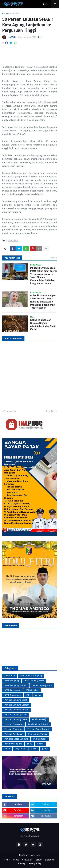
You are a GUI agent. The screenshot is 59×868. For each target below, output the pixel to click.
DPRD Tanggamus (13, 695)
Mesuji (38, 695)
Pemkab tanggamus (38, 734)
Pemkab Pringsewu (13, 729)
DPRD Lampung (12, 681)
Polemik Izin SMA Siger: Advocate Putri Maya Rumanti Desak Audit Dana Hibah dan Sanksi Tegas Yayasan (43, 302)
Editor (39, 860)
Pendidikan (15, 14)
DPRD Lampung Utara (42, 685)
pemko (34, 749)
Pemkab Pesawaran (14, 724)
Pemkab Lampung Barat (16, 700)
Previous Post (10, 411)
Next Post (51, 411)
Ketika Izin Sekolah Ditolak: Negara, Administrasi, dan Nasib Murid (43, 325)
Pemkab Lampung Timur (16, 715)
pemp (45, 749)
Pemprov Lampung (13, 744)
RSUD (30, 744)
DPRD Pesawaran (12, 690)
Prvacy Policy (35, 864)
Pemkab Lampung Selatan (17, 705)
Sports (40, 744)
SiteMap (21, 864)
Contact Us (27, 860)
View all (53, 258)
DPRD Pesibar (32, 690)
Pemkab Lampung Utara (16, 719)
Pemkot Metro (40, 739)
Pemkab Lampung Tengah (16, 710)
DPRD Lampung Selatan (15, 685)
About (16, 860)
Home (5, 14)
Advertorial (10, 676)
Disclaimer (50, 860)
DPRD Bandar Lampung (31, 676)
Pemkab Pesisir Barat (38, 724)
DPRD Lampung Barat (34, 681)
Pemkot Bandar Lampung (16, 739)
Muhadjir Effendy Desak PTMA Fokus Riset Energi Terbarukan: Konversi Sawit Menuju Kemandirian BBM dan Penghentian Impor (44, 276)
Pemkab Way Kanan (14, 734)
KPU (28, 695)
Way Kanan (20, 749)
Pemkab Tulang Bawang (39, 729)
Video (7, 749)
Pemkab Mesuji (39, 719)
